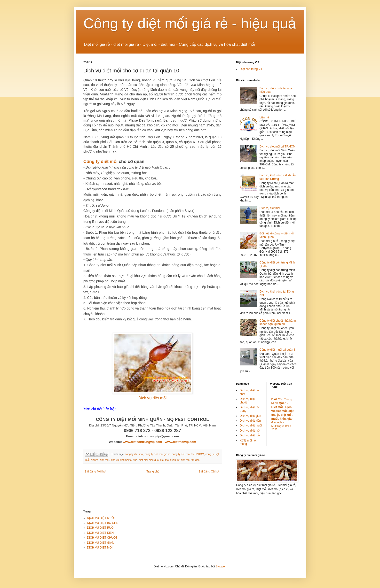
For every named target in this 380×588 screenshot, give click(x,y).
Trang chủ (153, 472)
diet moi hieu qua (149, 460)
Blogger (221, 566)
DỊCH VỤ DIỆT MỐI (100, 548)
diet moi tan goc (190, 460)
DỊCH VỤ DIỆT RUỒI (101, 528)
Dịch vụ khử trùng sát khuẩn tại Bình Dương (278, 177)
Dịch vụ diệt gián (250, 416)
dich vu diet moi (100, 460)
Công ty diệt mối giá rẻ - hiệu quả (190, 23)
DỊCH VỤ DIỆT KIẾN (100, 533)
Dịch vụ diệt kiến (250, 421)
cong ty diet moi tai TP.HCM (188, 454)
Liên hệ (264, 117)
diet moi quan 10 (170, 460)
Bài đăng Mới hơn (96, 472)
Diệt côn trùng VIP (251, 69)
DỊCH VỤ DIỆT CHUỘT (102, 538)
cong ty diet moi (134, 454)
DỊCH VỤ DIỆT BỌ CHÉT (103, 523)
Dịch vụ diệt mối (153, 398)
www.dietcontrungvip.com (142, 442)
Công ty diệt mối (100, 162)
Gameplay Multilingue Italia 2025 (281, 426)
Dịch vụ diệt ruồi (250, 435)
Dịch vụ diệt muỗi (251, 426)
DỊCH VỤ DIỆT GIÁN (101, 543)
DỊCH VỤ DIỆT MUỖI (101, 518)
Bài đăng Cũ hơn (210, 472)
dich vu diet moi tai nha (124, 460)
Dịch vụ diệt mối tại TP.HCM (277, 147)
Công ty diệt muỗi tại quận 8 (278, 350)
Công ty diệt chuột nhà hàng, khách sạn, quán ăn (278, 322)
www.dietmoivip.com (180, 442)
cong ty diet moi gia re (158, 454)
